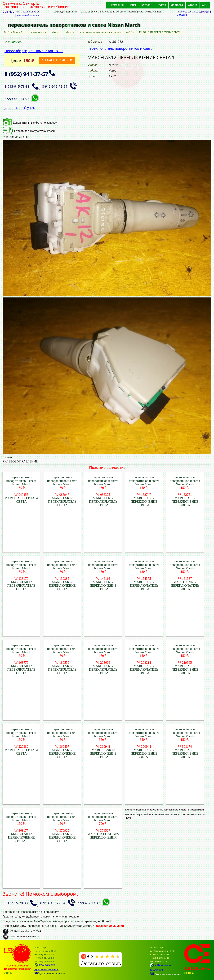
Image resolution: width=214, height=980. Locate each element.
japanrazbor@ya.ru (20, 108)
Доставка (177, 5)
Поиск (132, 5)
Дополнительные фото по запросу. (30, 123)
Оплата (161, 5)
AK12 (129, 32)
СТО (205, 5)
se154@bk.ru (183, 15)
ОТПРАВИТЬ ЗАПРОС (57, 60)
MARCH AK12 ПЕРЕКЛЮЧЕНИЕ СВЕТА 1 (161, 32)
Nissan (55, 32)
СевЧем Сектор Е (14, 32)
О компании (116, 5)
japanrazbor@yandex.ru (27, 15)
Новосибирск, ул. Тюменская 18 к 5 (34, 51)
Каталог (146, 5)
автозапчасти (37, 32)
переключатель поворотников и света (99, 32)
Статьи (193, 5)
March (69, 32)
